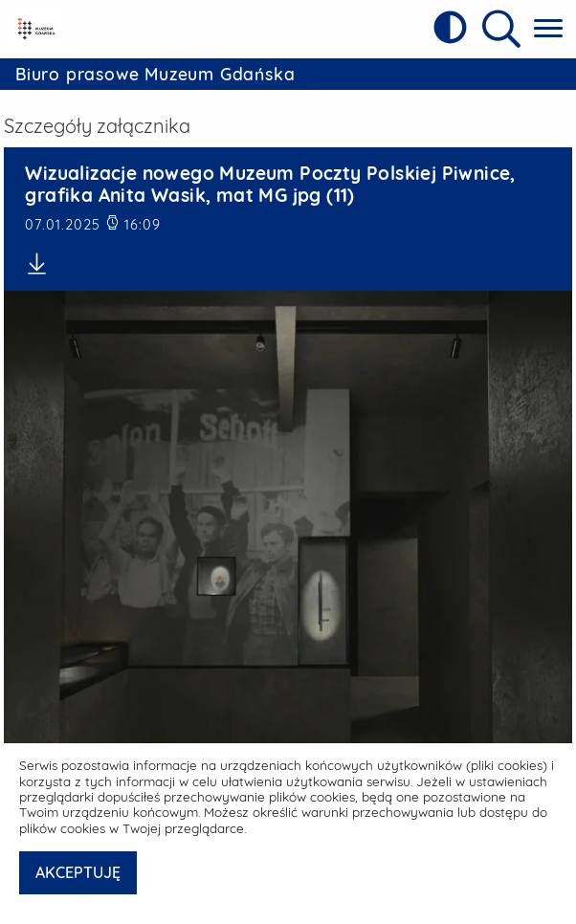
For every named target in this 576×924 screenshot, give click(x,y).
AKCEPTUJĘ (78, 872)
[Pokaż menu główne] (548, 29)
